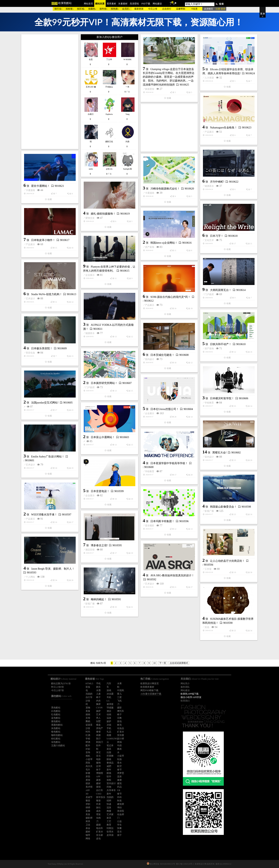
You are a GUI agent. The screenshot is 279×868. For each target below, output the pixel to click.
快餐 (119, 828)
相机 (88, 756)
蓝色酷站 (56, 718)
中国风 (121, 690)
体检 (109, 780)
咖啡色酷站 (57, 735)
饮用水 (110, 832)
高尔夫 (89, 766)
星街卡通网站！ (41, 186)
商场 (119, 742)
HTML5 (89, 683)
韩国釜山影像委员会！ (223, 507)
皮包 (98, 839)
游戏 (109, 690)
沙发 (88, 701)
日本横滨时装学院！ (222, 398)
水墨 (98, 690)
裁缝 (98, 825)
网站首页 (88, 4)
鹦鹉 (88, 721)
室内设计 (150, 359)
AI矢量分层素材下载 (151, 694)
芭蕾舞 (110, 756)
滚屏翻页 (208, 9)
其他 (207, 627)
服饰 (98, 763)
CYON (99, 708)
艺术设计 (30, 299)
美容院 (121, 811)
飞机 (119, 701)
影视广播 (209, 511)
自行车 (89, 697)
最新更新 (139, 9)
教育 (109, 825)
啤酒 (88, 742)
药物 (109, 787)
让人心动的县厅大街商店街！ (227, 561)
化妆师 (121, 814)
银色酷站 (56, 732)
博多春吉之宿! (99, 545)
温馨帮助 (181, 9)
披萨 (98, 711)
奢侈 (98, 732)
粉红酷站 (56, 739)
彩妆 (88, 687)
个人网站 (30, 577)
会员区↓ (126, 9)
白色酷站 (56, 711)
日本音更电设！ (100, 491)
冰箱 (109, 725)
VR (119, 790)
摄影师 (89, 818)
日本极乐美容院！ (42, 348)
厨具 (109, 749)
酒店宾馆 (90, 550)
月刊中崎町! (217, 182)
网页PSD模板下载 (149, 690)
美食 (88, 711)
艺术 (98, 714)
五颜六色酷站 (58, 746)
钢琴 (88, 835)
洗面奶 (89, 694)
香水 (119, 763)
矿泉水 (121, 732)
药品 (119, 787)
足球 (98, 766)
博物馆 (100, 773)
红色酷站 (56, 714)
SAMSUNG (112, 739)
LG (108, 701)
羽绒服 (110, 708)
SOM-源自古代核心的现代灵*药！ (170, 297)
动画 (109, 714)
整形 (98, 801)
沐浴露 (110, 694)
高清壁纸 (134, 4)
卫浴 (88, 825)
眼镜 (109, 759)
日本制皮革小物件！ (43, 240)
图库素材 (111, 4)
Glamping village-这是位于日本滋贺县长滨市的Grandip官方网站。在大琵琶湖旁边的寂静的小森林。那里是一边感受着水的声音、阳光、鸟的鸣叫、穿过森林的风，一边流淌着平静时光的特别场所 (169, 77)
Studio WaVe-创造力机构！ (47, 294)
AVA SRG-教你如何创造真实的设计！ (172, 575)
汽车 (109, 683)
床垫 (88, 777)
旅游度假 (150, 89)
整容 (88, 801)
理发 (98, 814)
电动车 (100, 828)
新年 (109, 770)
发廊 (88, 811)
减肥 (109, 766)
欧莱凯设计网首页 (150, 683)
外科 (119, 797)
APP (98, 777)
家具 (109, 818)
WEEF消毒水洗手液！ (44, 515)
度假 (88, 780)
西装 (88, 763)
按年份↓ (104, 9)
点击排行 (167, 9)
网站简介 (185, 683)
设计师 (121, 739)
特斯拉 (110, 828)
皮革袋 (110, 835)
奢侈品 (110, 763)
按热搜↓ (115, 9)
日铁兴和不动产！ (221, 344)
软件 (98, 746)
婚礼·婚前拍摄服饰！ (103, 214)
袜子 (98, 770)
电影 (98, 759)
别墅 (98, 721)
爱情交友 (90, 218)
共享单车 (111, 790)
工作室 (208, 569)
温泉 (109, 718)
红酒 (88, 735)
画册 (98, 735)
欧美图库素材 (147, 687)
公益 (119, 821)
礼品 (109, 732)
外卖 (98, 804)
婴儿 (119, 694)
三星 (119, 697)
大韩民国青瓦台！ (221, 290)
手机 (98, 683)
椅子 (98, 697)
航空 (119, 766)
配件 (88, 746)
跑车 (98, 687)
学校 (88, 739)
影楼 (88, 773)
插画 (88, 714)
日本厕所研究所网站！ (104, 383)
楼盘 (98, 725)
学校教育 (209, 403)
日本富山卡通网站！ (103, 437)
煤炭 (88, 783)
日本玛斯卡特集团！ (162, 521)
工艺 (109, 821)
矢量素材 (123, 4)
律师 (88, 808)
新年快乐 (101, 797)
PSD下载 (146, 4)
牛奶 (119, 746)
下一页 (163, 663)
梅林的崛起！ (99, 599)
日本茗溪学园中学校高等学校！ (169, 463)
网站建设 (157, 4)
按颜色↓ (92, 9)
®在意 (194, 9)
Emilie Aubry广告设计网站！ (48, 457)
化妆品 (121, 728)
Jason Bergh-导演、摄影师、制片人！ (53, 569)
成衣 (98, 811)
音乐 (98, 756)
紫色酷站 (56, 721)
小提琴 (121, 756)
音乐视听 (150, 526)
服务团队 (185, 687)
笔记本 (110, 746)
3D (87, 794)
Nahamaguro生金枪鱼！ (224, 128)
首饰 (88, 752)
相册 (109, 735)
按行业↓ (58, 9)
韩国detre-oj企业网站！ (164, 243)
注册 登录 (220, 9)
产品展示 (209, 132)
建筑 (119, 783)
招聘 (109, 801)
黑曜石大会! (219, 453)
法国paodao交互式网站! (45, 403)
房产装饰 (150, 247)
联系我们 (185, 701)
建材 (98, 783)
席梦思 (121, 773)
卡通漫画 (30, 190)
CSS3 (99, 794)
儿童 (98, 694)
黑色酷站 (56, 708)
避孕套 (110, 704)
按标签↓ (70, 9)
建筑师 (121, 804)
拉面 (109, 752)
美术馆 (89, 787)
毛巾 (88, 770)
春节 (119, 770)
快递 (109, 804)
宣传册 (121, 735)
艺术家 (110, 814)
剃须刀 (100, 742)
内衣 (98, 701)
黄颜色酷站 (57, 725)
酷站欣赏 (100, 4)
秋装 (119, 801)
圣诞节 (89, 797)
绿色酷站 (56, 742)
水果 (119, 683)
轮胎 (119, 759)
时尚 (88, 732)
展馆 (98, 787)
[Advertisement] (50, 92)
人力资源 (209, 78)
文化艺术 (209, 240)
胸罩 (98, 704)
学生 (119, 825)
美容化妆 (30, 353)
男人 (98, 718)
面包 (119, 721)
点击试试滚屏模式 (179, 663)
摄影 (119, 708)
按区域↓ (81, 9)
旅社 (98, 808)
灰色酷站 (56, 728)
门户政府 (209, 294)
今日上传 (153, 9)
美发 (88, 814)
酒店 (109, 711)
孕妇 (119, 808)
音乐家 (100, 835)
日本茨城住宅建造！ (162, 355)
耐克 (119, 725)
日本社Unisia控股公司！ (165, 409)
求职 (88, 804)
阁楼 (109, 811)
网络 (88, 839)
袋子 (119, 835)
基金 (88, 828)
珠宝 (98, 752)
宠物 (88, 708)
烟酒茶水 (209, 186)
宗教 (119, 718)
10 (154, 663)
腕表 (119, 749)
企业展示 (90, 275)
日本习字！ (217, 236)
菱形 (98, 780)
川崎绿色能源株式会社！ (165, 189)
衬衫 (88, 749)
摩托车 (121, 711)
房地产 (100, 728)
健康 (119, 780)
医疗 (98, 739)
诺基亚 (89, 725)
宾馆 (88, 718)
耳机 (109, 697)
